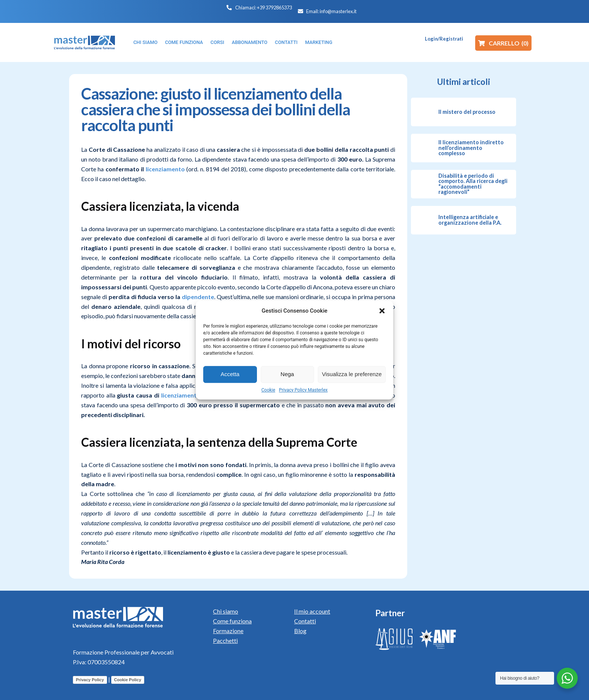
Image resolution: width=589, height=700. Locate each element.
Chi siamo (226, 611)
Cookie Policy (128, 680)
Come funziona (232, 621)
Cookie (268, 390)
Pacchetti (225, 640)
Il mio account (312, 611)
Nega (287, 374)
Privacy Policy (90, 680)
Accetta (230, 374)
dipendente (198, 297)
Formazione (228, 631)
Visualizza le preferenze (352, 374)
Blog (300, 631)
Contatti (305, 621)
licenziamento (165, 169)
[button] (382, 311)
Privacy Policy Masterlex (304, 390)
